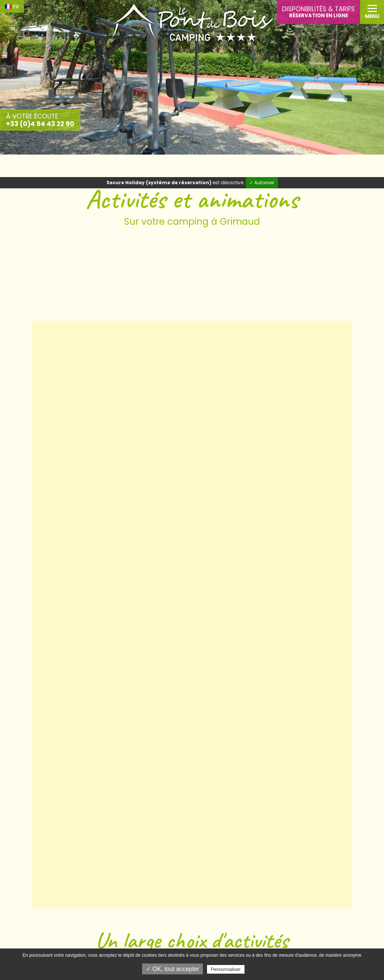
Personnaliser (226, 969)
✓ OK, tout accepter (172, 969)
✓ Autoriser (262, 183)
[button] (372, 12)
